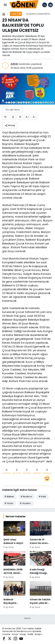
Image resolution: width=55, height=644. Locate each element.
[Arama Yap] (45, 5)
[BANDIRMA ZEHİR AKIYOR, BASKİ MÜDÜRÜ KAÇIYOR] (14, 565)
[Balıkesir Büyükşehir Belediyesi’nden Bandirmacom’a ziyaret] (14, 595)
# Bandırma (26, 497)
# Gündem (25, 503)
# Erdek (42, 497)
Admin (14, 64)
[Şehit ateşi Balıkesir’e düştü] (14, 535)
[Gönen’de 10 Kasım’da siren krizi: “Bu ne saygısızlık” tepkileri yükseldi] (41, 535)
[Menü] (5, 5)
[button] (50, 5)
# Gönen (9, 503)
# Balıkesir (9, 497)
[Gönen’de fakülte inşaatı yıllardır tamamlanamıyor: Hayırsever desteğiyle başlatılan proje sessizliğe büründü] (41, 595)
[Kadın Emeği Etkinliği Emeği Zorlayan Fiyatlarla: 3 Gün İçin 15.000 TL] (41, 565)
